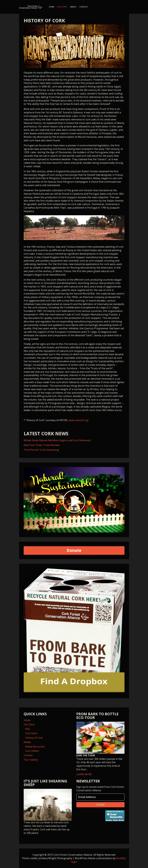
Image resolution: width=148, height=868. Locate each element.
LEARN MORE (100, 749)
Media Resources (35, 747)
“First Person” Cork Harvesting (41, 450)
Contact (84, 7)
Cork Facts (31, 733)
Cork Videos (32, 751)
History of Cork (34, 738)
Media (73, 7)
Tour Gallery (31, 760)
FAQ (27, 729)
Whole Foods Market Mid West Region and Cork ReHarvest (57, 440)
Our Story (62, 7)
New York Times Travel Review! (42, 445)
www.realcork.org (78, 420)
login (74, 862)
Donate (74, 550)
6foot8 (120, 858)
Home (52, 7)
